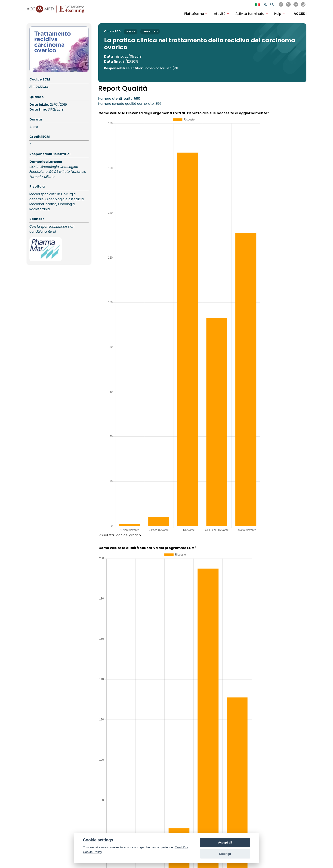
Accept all (225, 842)
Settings (225, 854)
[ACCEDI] (300, 14)
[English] (258, 4)
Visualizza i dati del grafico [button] (120, 535)
